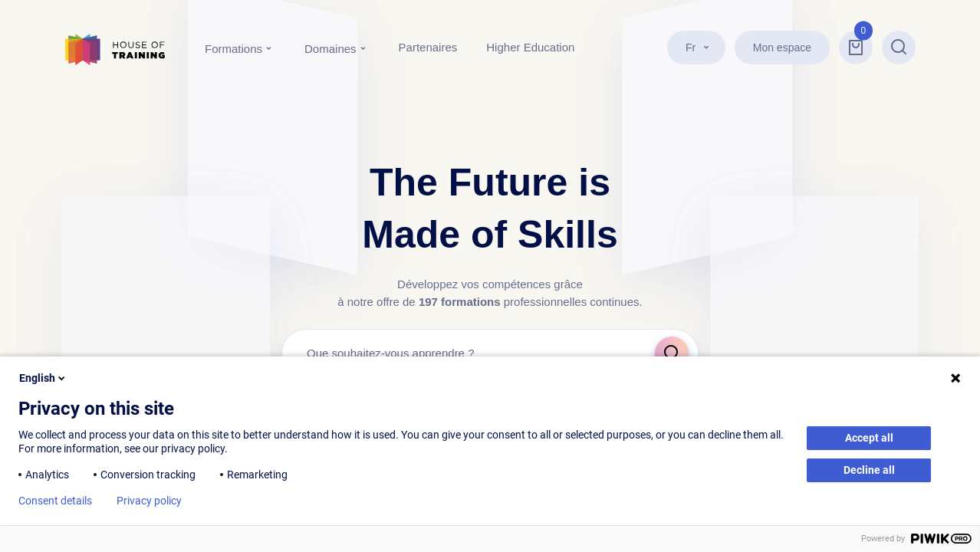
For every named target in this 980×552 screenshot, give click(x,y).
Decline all (869, 470)
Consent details (55, 501)
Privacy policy (149, 501)
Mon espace (782, 48)
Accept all (869, 438)
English (43, 378)
